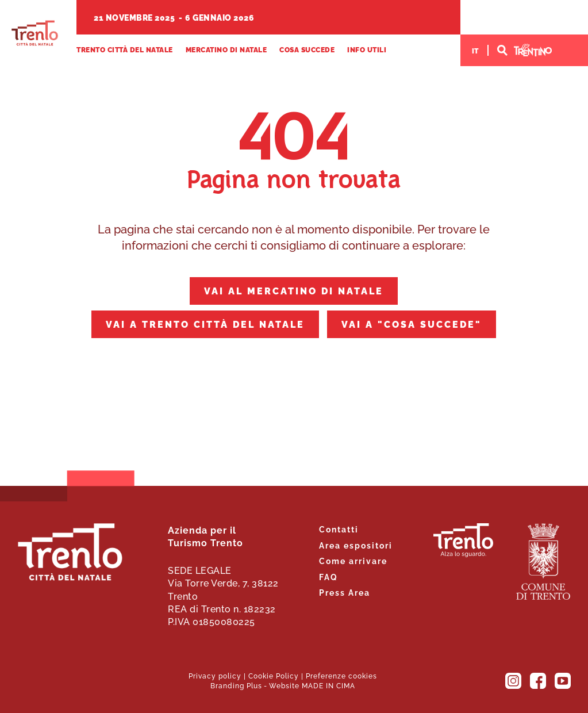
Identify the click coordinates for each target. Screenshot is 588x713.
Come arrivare (353, 560)
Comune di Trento (543, 561)
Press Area (345, 592)
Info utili (367, 50)
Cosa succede (307, 50)
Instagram (513, 681)
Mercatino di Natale (226, 50)
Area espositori (356, 545)
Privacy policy (215, 675)
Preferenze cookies (341, 675)
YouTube (563, 681)
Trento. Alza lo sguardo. (463, 540)
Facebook (538, 681)
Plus (254, 685)
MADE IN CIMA (328, 685)
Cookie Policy (274, 675)
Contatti (339, 529)
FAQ (328, 576)
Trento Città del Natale (35, 33)
